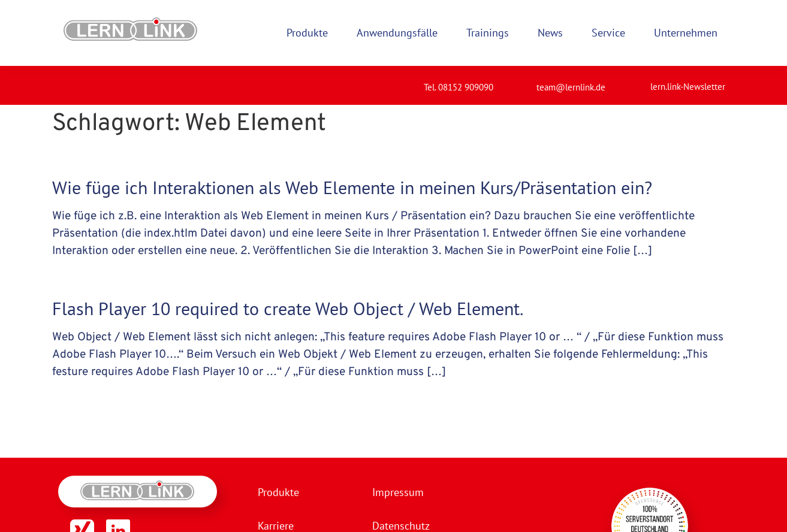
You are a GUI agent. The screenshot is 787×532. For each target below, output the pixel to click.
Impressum (398, 492)
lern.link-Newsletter (688, 87)
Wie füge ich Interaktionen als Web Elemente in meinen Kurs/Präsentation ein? (352, 187)
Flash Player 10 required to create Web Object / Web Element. (288, 308)
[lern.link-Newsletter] (635, 81)
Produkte (278, 492)
